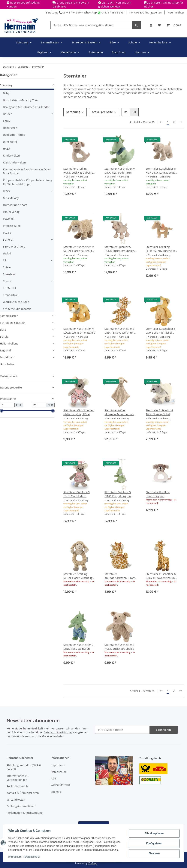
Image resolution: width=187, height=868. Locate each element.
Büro (3, 330)
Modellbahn (8, 357)
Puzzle (7, 233)
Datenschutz (59, 772)
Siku (6, 260)
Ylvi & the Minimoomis (17, 309)
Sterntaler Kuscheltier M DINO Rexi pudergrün (120, 171)
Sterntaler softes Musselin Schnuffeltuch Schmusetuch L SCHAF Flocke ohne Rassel (119, 412)
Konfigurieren (153, 841)
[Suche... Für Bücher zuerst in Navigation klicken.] (91, 25)
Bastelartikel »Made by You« (21, 100)
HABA (6, 149)
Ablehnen (153, 851)
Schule (4, 337)
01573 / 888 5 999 (110, 12)
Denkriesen (10, 128)
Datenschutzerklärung (58, 732)
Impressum (58, 765)
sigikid (7, 253)
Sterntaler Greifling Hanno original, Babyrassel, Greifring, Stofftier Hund (159, 494)
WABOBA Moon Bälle (16, 302)
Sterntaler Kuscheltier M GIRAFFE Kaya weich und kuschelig (161, 576)
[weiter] (180, 122)
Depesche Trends (14, 135)
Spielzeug (6, 85)
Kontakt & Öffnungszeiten (146, 12)
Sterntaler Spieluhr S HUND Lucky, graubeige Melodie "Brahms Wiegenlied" (119, 249)
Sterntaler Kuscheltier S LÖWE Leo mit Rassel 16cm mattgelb (161, 331)
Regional (5, 350)
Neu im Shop (176, 12)
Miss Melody (11, 198)
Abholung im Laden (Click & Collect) (24, 767)
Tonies (7, 281)
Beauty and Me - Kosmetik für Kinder (26, 107)
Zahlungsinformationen (21, 806)
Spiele (7, 267)
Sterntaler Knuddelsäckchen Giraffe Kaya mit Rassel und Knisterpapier (120, 576)
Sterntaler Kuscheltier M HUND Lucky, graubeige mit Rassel (161, 171)
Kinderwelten (11, 155)
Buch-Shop (119, 52)
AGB (53, 778)
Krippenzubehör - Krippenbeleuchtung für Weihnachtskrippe (28, 182)
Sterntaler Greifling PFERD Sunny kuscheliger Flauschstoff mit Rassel (162, 249)
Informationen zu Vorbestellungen (17, 778)
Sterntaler (9, 274)
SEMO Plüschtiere (14, 246)
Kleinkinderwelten (14, 162)
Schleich (8, 240)
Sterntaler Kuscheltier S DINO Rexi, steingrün (78, 647)
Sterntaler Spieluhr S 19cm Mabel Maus (77, 494)
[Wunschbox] (159, 25)
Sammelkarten (9, 316)
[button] (151, 25)
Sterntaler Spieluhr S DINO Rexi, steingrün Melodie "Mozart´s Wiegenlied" (118, 494)
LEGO (6, 191)
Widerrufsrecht (60, 785)
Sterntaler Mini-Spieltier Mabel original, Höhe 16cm (79, 412)
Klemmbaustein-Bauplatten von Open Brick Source (27, 171)
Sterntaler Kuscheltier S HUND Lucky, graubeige (119, 647)
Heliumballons (9, 343)
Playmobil (9, 219)
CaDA (6, 121)
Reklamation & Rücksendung (25, 813)
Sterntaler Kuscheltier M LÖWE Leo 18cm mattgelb (79, 331)
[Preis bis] (39, 405)
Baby (6, 93)
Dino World (10, 142)
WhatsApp (90, 12)
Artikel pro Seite (102, 112)
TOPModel (9, 288)
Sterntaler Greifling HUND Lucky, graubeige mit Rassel (78, 171)
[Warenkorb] (174, 25)
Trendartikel (11, 295)
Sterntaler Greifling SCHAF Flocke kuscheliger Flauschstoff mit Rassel (79, 576)
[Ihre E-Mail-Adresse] (122, 730)
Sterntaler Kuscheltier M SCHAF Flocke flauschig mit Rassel (79, 249)
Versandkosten (16, 800)
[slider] (2, 411)
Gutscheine (7, 364)
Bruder (7, 114)
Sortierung (73, 112)
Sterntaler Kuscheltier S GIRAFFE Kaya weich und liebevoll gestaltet (120, 331)
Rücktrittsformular (18, 786)
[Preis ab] (7, 405)
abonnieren (163, 730)
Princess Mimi (12, 226)
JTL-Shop (92, 863)
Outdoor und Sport (15, 205)
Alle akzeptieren (153, 832)
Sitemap (56, 792)
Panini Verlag (11, 212)
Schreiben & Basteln (13, 323)
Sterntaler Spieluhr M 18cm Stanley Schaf (159, 412)
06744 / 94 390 (70, 12)
